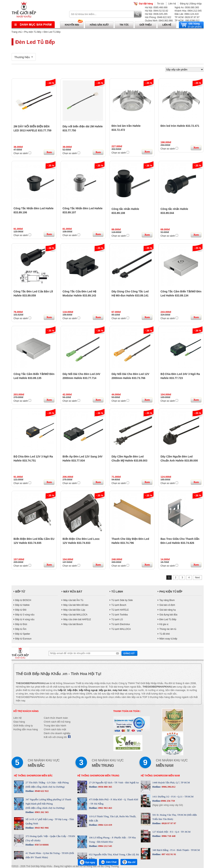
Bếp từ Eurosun (23, 639)
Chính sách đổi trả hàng (57, 722)
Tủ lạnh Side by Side (122, 600)
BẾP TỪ (20, 592)
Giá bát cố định (167, 605)
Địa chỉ (129, 862)
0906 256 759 (168, 801)
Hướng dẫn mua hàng (26, 729)
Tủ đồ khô (165, 634)
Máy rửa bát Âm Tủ (73, 600)
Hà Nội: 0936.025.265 (156, 14)
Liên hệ (172, 4)
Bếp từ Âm (21, 629)
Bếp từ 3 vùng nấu (25, 615)
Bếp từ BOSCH (23, 600)
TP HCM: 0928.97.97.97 (187, 17)
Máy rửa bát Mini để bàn (76, 605)
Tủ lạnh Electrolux (121, 624)
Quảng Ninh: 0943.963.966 (159, 21)
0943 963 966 (41, 828)
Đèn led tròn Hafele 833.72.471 (180, 126)
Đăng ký (184, 4)
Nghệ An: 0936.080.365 (187, 8)
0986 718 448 (168, 836)
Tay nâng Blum (167, 600)
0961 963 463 (105, 808)
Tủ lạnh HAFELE (120, 610)
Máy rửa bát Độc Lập (74, 610)
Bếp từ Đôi (21, 610)
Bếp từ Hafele (22, 605)
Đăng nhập (196, 4)
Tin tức (161, 4)
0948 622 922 (41, 791)
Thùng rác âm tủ (168, 629)
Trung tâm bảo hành (55, 726)
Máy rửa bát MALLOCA (75, 615)
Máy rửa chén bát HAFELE (77, 619)
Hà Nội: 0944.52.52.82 (157, 11)
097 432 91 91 (169, 854)
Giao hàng (19, 722)
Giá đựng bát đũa (168, 615)
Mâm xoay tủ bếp (168, 639)
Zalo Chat (109, 862)
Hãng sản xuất (99, 25)
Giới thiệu (146, 25)
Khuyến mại (72, 25)
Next (197, 578)
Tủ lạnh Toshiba (120, 615)
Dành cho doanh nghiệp (57, 733)
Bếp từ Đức (21, 624)
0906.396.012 (168, 787)
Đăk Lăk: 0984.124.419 (187, 14)
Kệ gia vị (164, 624)
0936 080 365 (105, 787)
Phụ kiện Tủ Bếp (33, 32)
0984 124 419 (105, 825)
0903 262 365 (41, 812)
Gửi (129, 653)
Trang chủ (17, 32)
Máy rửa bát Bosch (73, 624)
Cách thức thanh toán (56, 718)
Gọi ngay (87, 862)
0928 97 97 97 (169, 823)
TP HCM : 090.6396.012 (187, 21)
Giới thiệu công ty (23, 726)
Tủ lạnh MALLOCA (121, 629)
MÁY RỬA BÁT (73, 592)
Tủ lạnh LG (117, 619)
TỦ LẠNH (117, 592)
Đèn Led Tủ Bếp (52, 32)
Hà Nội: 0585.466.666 (156, 8)
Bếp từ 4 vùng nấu (25, 619)
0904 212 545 (105, 846)
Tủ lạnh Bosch (119, 605)
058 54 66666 (41, 845)
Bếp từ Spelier (23, 634)
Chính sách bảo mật (55, 729)
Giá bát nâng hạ (168, 610)
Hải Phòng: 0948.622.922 (158, 17)
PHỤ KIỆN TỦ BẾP (171, 592)
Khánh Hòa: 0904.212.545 (188, 11)
